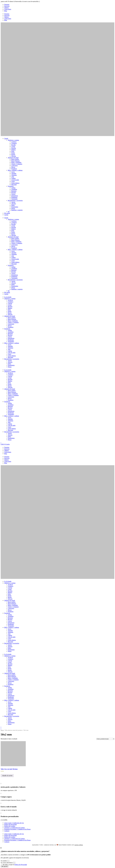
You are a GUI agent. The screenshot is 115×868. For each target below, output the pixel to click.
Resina (13, 154)
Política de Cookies (10, 826)
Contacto (7, 831)
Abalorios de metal (13, 158)
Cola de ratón (15, 180)
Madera (13, 150)
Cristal (13, 146)
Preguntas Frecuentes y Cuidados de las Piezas (17, 829)
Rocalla (13, 145)
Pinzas (13, 208)
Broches (14, 193)
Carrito (6, 215)
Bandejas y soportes (17, 210)
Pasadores (14, 169)
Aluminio (14, 175)
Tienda (6, 139)
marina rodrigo (79, 845)
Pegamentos (15, 207)
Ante (13, 177)
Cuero (13, 181)
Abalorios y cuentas (13, 140)
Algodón (14, 173)
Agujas (13, 202)
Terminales (14, 199)
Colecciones (8, 9)
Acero (13, 172)
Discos (13, 167)
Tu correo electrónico (7, 863)
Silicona (14, 156)
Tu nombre (4, 861)
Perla (13, 151)
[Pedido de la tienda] (105, 739)
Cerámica (14, 143)
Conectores (14, 166)
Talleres (6, 8)
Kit (9, 212)
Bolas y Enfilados (16, 162)
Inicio (2, 730)
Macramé (14, 185)
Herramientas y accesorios (15, 200)
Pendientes (14, 197)
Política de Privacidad (10, 824)
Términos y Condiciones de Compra (14, 828)
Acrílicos (14, 142)
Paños (13, 205)
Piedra (13, 153)
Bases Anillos (15, 159)
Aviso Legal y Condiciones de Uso (14, 823)
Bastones (14, 191)
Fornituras (11, 186)
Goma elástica (15, 183)
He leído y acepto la (15, 865)
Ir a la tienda (8, 297)
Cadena (13, 178)
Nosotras (7, 4)
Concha (10, 303)
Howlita (14, 148)
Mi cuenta (7, 213)
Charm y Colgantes (17, 164)
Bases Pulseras (15, 161)
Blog (6, 11)
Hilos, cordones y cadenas (15, 170)
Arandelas (14, 189)
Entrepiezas (15, 196)
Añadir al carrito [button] (7, 776)
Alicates (14, 204)
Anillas (13, 188)
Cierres (13, 194)
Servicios (7, 6)
